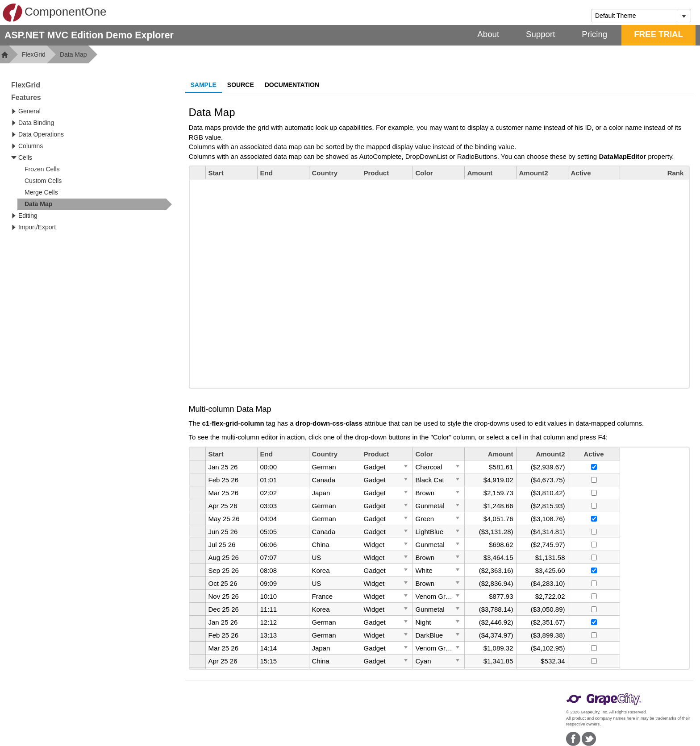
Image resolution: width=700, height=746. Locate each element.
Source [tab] (241, 85)
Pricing (594, 34)
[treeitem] (95, 204)
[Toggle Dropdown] (406, 466)
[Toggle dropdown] (684, 16)
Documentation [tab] (292, 85)
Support (540, 34)
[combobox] (634, 16)
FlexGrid (34, 54)
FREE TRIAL (658, 34)
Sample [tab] (204, 85)
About (488, 34)
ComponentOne (54, 12)
